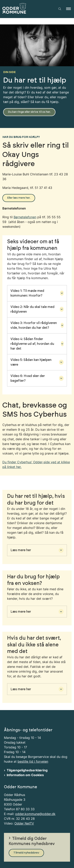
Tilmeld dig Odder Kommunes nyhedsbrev (32, 841)
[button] (70, 9)
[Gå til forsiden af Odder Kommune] (27, 9)
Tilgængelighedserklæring (27, 770)
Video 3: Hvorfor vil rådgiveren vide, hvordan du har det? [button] (34, 325)
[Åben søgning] (60, 9)
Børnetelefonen (25, 217)
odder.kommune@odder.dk (35, 814)
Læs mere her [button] (21, 550)
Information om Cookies (25, 775)
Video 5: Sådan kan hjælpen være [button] (31, 362)
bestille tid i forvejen (33, 761)
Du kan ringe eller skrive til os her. (29, 112)
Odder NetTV (24, 823)
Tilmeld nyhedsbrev (26, 853)
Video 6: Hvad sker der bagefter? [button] (28, 378)
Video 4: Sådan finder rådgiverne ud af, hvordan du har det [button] (32, 344)
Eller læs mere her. (19, 198)
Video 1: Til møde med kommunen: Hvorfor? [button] (27, 293)
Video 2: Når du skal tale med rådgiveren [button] (32, 309)
